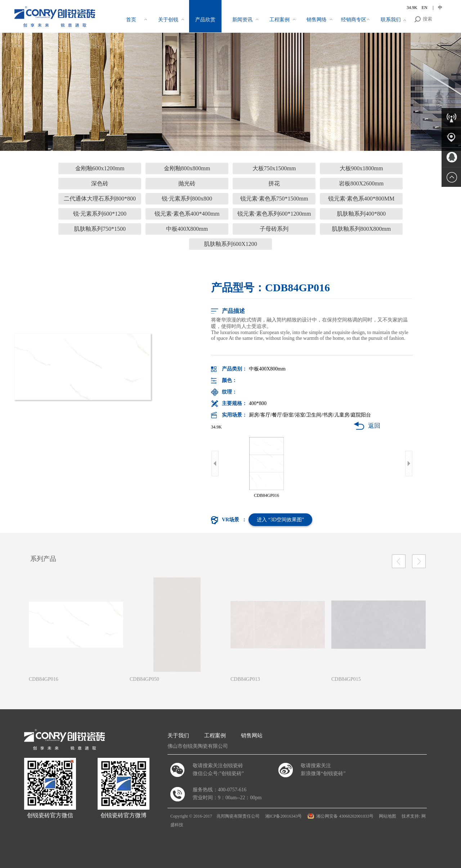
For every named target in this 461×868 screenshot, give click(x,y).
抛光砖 (187, 183)
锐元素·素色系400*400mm (187, 214)
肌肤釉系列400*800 (361, 214)
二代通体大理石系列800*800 (100, 199)
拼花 (274, 183)
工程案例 (279, 20)
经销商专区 (354, 20)
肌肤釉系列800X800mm (361, 229)
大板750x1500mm (274, 168)
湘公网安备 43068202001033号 (345, 816)
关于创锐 (168, 20)
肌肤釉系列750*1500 (100, 229)
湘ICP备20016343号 (284, 816)
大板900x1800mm (361, 168)
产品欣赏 (205, 20)
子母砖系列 (274, 229)
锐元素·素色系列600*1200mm (274, 214)
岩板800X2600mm (361, 183)
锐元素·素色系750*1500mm (274, 199)
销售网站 (252, 736)
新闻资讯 (242, 20)
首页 (131, 20)
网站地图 (388, 816)
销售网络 (317, 20)
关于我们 (178, 736)
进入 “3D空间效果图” (280, 520)
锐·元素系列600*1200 (100, 214)
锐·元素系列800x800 (187, 199)
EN (425, 8)
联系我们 (391, 20)
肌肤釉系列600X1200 (230, 244)
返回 (374, 426)
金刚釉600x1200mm (100, 168)
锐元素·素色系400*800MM (361, 199)
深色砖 (100, 183)
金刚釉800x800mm (187, 168)
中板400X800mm (187, 229)
